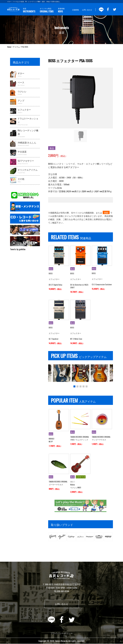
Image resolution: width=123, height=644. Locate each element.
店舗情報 (76, 10)
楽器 (29, 10)
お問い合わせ (87, 10)
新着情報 (61, 10)
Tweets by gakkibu (18, 249)
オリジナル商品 (47, 10)
